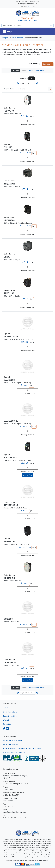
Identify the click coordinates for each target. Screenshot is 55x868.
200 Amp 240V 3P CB (12, 622)
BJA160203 (9, 380)
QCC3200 (8, 619)
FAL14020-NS (10, 458)
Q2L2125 (8, 147)
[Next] (37, 84)
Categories (5, 38)
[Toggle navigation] (7, 32)
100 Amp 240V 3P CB (12, 665)
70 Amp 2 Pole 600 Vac (12, 114)
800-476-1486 (27, 18)
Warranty (6, 720)
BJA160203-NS (11, 421)
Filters (16, 70)
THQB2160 (9, 293)
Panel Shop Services (10, 744)
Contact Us (7, 724)
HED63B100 (9, 542)
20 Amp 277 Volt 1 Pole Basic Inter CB (18, 460)
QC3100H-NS (10, 662)
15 (31, 78)
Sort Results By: (34, 64)
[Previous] (18, 84)
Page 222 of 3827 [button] (27, 84)
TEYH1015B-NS (11, 505)
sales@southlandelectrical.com (14, 812)
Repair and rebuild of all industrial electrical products (22, 749)
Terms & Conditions (10, 716)
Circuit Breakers (17, 38)
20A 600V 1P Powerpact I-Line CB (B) (17, 383)
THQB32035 (9, 184)
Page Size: (24, 78)
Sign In (5, 708)
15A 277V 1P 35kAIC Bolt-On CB (16, 508)
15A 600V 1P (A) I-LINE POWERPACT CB (18, 339)
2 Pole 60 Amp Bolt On (12, 296)
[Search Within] (25, 89)
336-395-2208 (32, 21)
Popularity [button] (47, 64)
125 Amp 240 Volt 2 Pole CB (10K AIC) (18, 150)
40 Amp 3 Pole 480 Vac (12, 581)
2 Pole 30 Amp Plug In (12, 260)
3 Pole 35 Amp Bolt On (12, 187)
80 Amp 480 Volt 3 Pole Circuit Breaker (18, 223)
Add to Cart (27, 475)
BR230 (7, 257)
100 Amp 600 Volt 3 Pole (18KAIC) (16, 544)
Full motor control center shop (14, 753)
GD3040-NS (9, 578)
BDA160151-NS (11, 337)
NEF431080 (9, 220)
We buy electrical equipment (13, 740)
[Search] (25, 26)
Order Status (24, 6)
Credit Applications (10, 712)
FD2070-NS (9, 111)
